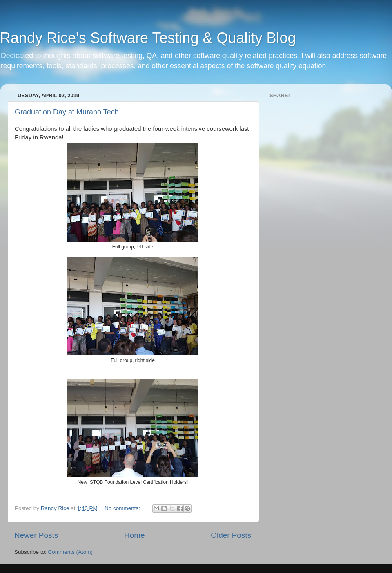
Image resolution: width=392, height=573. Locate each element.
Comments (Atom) (71, 552)
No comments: (123, 508)
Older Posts (231, 535)
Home (134, 535)
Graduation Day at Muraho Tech (67, 112)
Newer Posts (36, 535)
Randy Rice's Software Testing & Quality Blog (148, 38)
